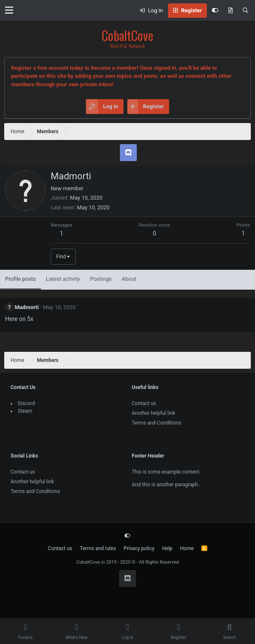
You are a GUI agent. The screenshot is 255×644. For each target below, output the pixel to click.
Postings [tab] (101, 279)
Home (187, 548)
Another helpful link (153, 413)
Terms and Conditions (156, 423)
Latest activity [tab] (63, 279)
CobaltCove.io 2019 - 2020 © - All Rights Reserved (128, 562)
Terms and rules (98, 548)
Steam (25, 411)
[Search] (246, 11)
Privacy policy (139, 548)
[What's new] (231, 11)
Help (167, 548)
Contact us (144, 403)
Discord (26, 403)
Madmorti (27, 307)
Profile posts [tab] (20, 279)
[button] (9, 10)
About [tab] (129, 279)
